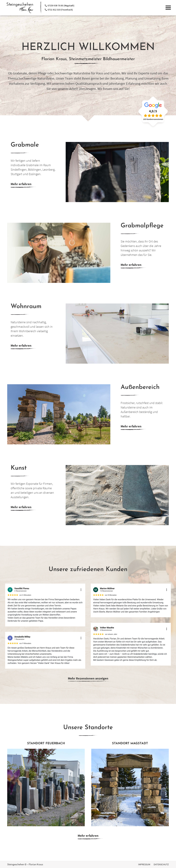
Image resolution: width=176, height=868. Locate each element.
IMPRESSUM (144, 864)
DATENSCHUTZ (161, 864)
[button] (168, 8)
